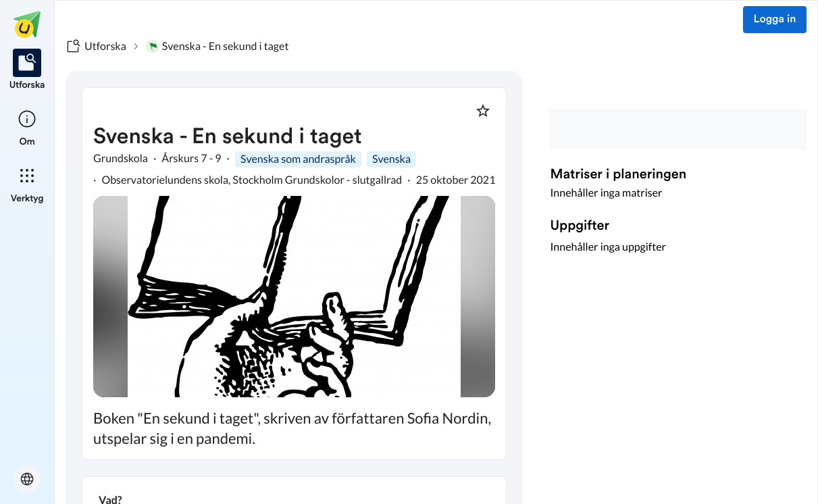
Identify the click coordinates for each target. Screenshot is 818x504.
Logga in (775, 20)
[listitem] (27, 70)
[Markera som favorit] (483, 111)
